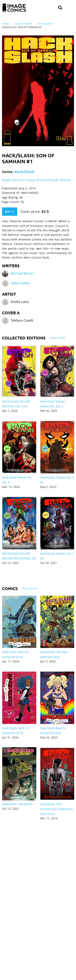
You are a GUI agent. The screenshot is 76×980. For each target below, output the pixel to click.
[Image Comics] (14, 8)
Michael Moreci (22, 273)
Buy (10, 212)
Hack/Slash (45, 24)
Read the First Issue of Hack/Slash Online (36, 180)
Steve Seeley (20, 283)
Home (6, 24)
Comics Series (24, 24)
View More (58, 338)
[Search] (60, 8)
